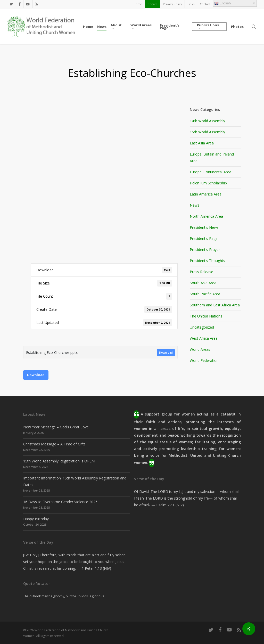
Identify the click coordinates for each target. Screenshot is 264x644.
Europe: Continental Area (211, 172)
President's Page (204, 238)
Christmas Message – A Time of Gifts (54, 444)
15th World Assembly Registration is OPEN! (59, 461)
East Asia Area (202, 143)
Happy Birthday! (36, 519)
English (223, 3)
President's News (204, 227)
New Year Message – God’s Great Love (56, 427)
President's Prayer (205, 250)
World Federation (204, 360)
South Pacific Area (205, 294)
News (195, 205)
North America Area (206, 216)
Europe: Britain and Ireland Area (212, 157)
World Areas (200, 349)
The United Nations (206, 316)
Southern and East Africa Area (215, 305)
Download (166, 353)
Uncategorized (202, 327)
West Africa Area (204, 338)
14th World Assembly (207, 121)
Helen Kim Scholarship (208, 183)
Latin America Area (206, 194)
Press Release (201, 272)
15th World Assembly (207, 132)
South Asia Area (203, 283)
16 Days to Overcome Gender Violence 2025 (60, 502)
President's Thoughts (207, 261)
